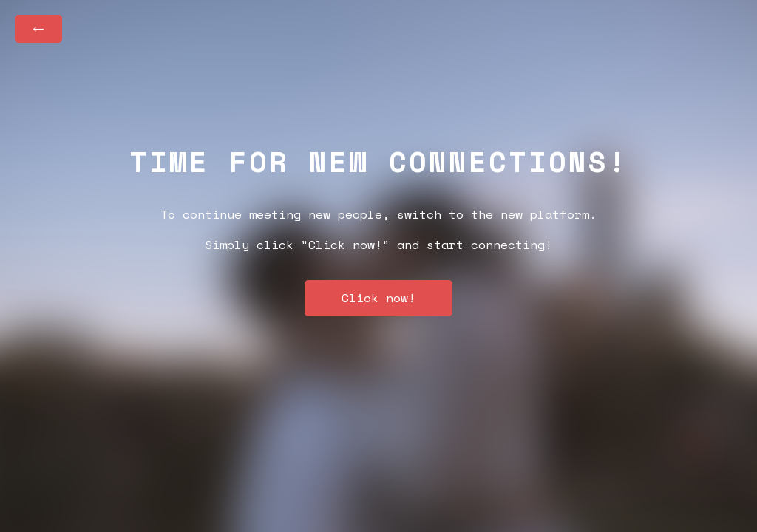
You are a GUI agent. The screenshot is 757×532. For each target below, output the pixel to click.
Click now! (378, 298)
